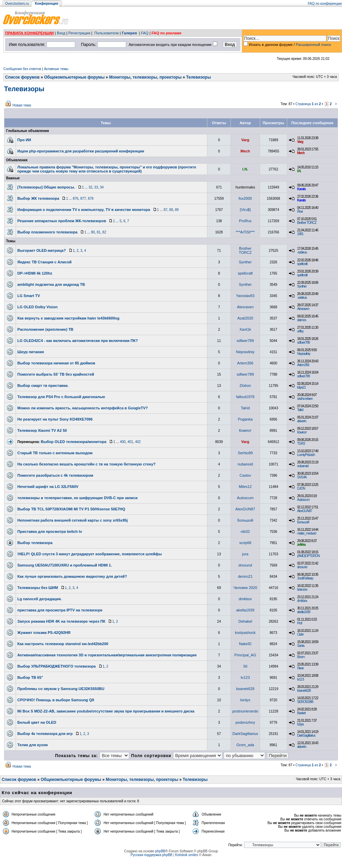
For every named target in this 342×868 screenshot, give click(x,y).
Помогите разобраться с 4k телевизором (55, 475)
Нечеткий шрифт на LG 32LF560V (48, 487)
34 (102, 187)
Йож (300, 211)
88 (171, 210)
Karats (301, 189)
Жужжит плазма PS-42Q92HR (44, 633)
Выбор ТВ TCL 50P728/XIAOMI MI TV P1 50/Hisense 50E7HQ (71, 509)
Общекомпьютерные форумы (74, 77)
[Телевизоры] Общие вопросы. (46, 187)
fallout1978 (245, 397)
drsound (245, 565)
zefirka (301, 545)
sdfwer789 (245, 341)
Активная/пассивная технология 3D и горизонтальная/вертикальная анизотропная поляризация (107, 655)
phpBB (160, 851)
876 (76, 199)
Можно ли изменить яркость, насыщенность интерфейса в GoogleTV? (83, 408)
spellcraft (302, 264)
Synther (245, 262)
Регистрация (79, 33)
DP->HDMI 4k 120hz (35, 273)
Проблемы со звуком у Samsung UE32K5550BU (61, 689)
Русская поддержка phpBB (151, 855)
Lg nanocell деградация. (40, 599)
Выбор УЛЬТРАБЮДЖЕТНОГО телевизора (56, 666)
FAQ (145, 33)
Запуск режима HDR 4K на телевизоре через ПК (61, 621)
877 (83, 199)
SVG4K (302, 477)
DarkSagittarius (245, 734)
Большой (245, 520)
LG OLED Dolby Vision (37, 307)
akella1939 (245, 610)
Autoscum (245, 498)
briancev (302, 589)
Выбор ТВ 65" (30, 677)
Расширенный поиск (313, 45)
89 (177, 210)
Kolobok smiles (186, 855)
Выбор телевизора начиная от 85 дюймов (56, 363)
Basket (301, 713)
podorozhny (245, 722)
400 (123, 442)
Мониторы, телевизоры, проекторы (145, 77)
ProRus (245, 221)
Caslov (245, 475)
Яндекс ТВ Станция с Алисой (44, 262)
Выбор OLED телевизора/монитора (74, 442)
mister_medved (306, 533)
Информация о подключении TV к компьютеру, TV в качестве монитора (84, 210)
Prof (300, 623)
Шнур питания (31, 352)
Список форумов (22, 77)
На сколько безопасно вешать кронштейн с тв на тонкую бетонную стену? (87, 464)
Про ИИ (24, 140)
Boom (301, 657)
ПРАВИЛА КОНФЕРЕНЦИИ (29, 33)
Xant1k (245, 329)
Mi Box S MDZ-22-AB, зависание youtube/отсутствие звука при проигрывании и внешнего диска (106, 711)
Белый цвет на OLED (37, 722)
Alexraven (245, 307)
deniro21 (245, 576)
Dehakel (245, 621)
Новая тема (22, 105)
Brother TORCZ (307, 223)
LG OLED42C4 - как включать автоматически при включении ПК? (78, 341)
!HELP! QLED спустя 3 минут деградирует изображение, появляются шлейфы (90, 554)
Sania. (301, 646)
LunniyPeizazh (306, 455)
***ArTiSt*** (245, 232)
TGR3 (301, 444)
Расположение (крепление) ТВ (45, 329)
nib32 (245, 531)
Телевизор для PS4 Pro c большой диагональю (61, 397)
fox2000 (245, 198)
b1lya (300, 724)
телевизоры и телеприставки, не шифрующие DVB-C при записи (78, 498)
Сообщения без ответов (22, 69)
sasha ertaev (305, 399)
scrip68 (245, 543)
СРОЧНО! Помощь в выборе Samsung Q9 (56, 700)
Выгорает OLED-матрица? (42, 250)
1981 (300, 234)
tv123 (245, 677)
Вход (61, 33)
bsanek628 (245, 689)
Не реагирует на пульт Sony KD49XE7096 (55, 419)
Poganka (245, 419)
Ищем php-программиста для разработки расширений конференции (81, 151)
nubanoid (245, 464)
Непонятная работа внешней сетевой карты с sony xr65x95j (73, 520)
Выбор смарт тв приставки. (43, 386)
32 (90, 187)
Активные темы (56, 69)
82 (104, 232)
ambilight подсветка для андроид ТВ (51, 284)
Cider (300, 634)
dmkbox (245, 599)
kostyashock (245, 633)
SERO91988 (305, 702)
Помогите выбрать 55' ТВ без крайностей (56, 374)
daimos (302, 320)
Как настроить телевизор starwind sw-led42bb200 (63, 644)
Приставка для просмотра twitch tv (50, 531)
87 (165, 210)
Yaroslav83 (245, 296)
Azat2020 (245, 318)
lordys (245, 700)
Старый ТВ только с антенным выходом (55, 453)
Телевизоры (199, 77)
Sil (245, 666)
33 (96, 187)
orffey (300, 331)
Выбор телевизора (35, 543)
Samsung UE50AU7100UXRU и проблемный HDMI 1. (65, 565)
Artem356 (245, 363)
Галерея (129, 33)
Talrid (245, 408)
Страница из (308, 104)
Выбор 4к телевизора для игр (45, 734)
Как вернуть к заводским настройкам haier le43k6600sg (68, 318)
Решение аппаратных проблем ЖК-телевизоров (62, 221)
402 (138, 442)
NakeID (245, 644)
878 (91, 199)
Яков (300, 668)
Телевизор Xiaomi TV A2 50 (42, 430)
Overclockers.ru (17, 4)
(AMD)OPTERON (308, 556)
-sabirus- (302, 252)
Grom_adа (245, 745)
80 (93, 232)
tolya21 (301, 387)
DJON (301, 488)
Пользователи (106, 33)
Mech (245, 151)
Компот (245, 430)
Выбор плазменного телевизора (47, 232)
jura (245, 554)
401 (130, 442)
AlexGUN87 (245, 509)
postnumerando (245, 711)
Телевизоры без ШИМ (38, 588)
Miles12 (245, 487)
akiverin (302, 421)
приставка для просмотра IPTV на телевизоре (60, 610)
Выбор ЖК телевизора (38, 198)
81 (98, 232)
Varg (245, 140)
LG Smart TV (29, 296)
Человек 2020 (245, 588)
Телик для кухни (32, 745)
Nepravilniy (245, 352)
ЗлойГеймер (305, 578)
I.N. (245, 169)
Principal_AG (245, 655)
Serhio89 (245, 453)
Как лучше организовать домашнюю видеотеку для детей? (72, 576)
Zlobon (245, 386)
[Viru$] (245, 210)
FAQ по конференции (325, 4)
